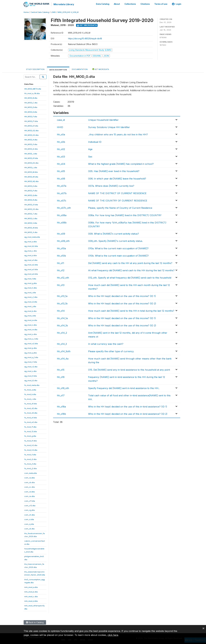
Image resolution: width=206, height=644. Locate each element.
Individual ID (95, 142)
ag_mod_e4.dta (31, 274)
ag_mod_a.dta (30, 241)
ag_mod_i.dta (30, 292)
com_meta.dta (31, 473)
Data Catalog (103, 4)
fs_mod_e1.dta (31, 417)
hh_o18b (61, 414)
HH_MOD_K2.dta (31, 163)
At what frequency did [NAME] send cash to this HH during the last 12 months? (131, 270)
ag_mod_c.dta (30, 251)
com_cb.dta (29, 482)
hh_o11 (61, 263)
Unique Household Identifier (103, 120)
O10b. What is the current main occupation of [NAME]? (118, 256)
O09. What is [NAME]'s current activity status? (114, 234)
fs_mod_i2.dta (30, 459)
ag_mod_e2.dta (31, 265)
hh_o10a (61, 248)
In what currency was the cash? (106, 344)
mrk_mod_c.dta (31, 596)
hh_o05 (61, 171)
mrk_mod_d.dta (31, 601)
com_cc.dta (29, 487)
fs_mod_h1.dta (30, 440)
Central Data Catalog (40, 12)
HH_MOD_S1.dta (31, 204)
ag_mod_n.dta (30, 325)
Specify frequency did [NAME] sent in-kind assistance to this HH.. (124, 388)
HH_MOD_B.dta (31, 98)
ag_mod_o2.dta (31, 343)
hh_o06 (61, 178)
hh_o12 (61, 270)
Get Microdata (87, 25)
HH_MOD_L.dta (31, 167)
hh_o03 (61, 156)
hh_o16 (61, 377)
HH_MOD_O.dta (31, 186)
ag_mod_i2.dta (31, 302)
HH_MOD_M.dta (31, 172)
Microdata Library (64, 4)
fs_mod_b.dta (30, 394)
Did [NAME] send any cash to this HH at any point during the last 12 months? (130, 263)
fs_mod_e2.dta (31, 422)
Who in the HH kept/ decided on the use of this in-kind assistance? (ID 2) (128, 414)
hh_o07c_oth (64, 208)
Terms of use (161, 4)
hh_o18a (61, 406)
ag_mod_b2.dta (31, 246)
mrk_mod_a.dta (31, 587)
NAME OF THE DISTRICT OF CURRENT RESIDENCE (117, 193)
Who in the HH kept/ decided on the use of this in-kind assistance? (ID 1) (128, 406)
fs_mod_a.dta (30, 390)
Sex (90, 156)
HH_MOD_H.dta (31, 139)
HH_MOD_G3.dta (31, 135)
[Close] (203, 628)
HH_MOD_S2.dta (31, 209)
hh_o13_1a (62, 296)
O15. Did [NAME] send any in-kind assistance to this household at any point (129, 369)
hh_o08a (62, 215)
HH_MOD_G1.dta (31, 126)
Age (90, 149)
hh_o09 (61, 234)
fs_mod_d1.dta (31, 403)
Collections (130, 4)
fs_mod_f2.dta (31, 431)
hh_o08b (62, 222)
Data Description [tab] (58, 70)
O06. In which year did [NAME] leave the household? (117, 178)
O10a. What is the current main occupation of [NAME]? (118, 248)
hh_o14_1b (62, 325)
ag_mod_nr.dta (31, 329)
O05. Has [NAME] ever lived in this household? (114, 171)
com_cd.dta (29, 491)
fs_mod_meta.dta (32, 385)
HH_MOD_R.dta (31, 200)
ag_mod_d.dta (30, 255)
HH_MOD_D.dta (31, 107)
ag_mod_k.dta (30, 311)
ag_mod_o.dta (30, 334)
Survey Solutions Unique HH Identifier (109, 127)
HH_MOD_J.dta (31, 153)
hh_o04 (61, 164)
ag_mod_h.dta (30, 288)
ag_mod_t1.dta (31, 376)
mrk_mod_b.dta (31, 592)
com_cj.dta (29, 524)
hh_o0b (61, 142)
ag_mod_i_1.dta (31, 297)
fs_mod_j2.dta (30, 468)
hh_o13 (61, 285)
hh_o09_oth (63, 241)
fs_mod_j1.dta (30, 464)
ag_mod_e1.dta (31, 260)
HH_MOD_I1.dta (31, 144)
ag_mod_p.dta (30, 348)
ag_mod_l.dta (30, 316)
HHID (60, 127)
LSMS (53, 12)
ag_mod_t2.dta (31, 380)
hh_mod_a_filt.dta (32, 93)
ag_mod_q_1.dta (31, 357)
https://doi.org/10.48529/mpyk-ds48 (85, 38)
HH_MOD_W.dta (31, 227)
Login (177, 4)
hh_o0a (61, 134)
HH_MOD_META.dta (33, 89)
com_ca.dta (29, 478)
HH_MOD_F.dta (31, 116)
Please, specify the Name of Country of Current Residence (120, 208)
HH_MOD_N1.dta (31, 177)
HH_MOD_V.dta (31, 223)
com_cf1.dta (30, 501)
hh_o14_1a (62, 318)
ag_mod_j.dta (30, 306)
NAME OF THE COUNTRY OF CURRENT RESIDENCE (118, 200)
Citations (145, 4)
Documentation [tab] (80, 69)
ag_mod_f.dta (30, 278)
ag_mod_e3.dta (31, 269)
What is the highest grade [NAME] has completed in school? (121, 164)
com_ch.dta (29, 515)
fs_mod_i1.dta (30, 454)
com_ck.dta (29, 529)
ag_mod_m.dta (31, 320)
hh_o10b (61, 256)
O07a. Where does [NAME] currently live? (111, 186)
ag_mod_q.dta (30, 352)
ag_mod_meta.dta (32, 237)
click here (113, 635)
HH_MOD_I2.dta (31, 149)
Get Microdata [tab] (101, 69)
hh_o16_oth (63, 388)
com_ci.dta (29, 519)
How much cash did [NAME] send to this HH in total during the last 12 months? (131, 311)
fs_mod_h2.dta (31, 445)
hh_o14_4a (63, 358)
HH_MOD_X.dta (31, 232)
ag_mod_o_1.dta (31, 339)
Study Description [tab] (35, 69)
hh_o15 (61, 369)
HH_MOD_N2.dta (31, 181)
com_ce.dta (29, 496)
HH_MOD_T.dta (31, 214)
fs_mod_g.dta (30, 436)
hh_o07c (62, 200)
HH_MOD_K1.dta (31, 158)
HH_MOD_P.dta (31, 190)
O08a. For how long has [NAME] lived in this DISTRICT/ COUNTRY (125, 215)
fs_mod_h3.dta (31, 450)
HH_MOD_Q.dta (31, 195)
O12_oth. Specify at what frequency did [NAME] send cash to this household (130, 278)
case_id (61, 120)
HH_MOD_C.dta (31, 103)
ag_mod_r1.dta (31, 362)
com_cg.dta (29, 510)
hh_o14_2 (62, 333)
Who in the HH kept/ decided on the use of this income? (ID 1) (122, 296)
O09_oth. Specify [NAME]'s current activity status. (115, 241)
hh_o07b (62, 193)
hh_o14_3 (62, 344)
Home (26, 12)
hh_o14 (61, 311)
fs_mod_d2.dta (31, 408)
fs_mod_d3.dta (31, 413)
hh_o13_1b (62, 303)
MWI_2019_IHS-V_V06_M (68, 12)
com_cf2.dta (30, 505)
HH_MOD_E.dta (31, 112)
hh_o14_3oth (64, 351)
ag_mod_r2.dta (31, 366)
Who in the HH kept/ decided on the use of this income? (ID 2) (122, 303)
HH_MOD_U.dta (31, 218)
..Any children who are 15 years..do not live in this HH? (118, 134)
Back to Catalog (35, 622)
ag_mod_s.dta (30, 371)
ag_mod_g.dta (30, 283)
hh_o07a (62, 186)
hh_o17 (61, 395)
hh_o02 (61, 149)
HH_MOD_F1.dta (31, 121)
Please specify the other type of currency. (111, 351)
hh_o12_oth (63, 278)
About (117, 4)
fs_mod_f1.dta (30, 427)
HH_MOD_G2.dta (31, 130)
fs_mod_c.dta (30, 399)
